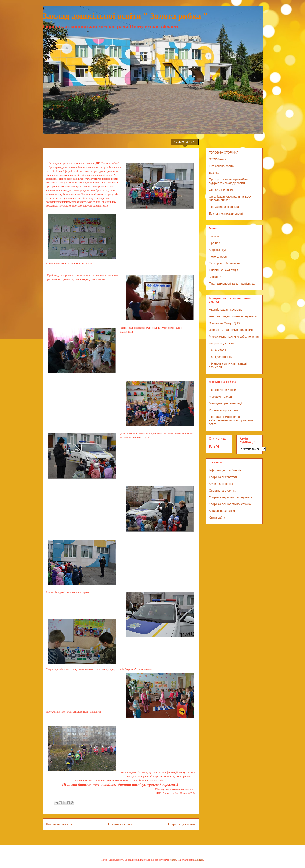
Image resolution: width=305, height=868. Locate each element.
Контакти (215, 277)
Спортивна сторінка (223, 491)
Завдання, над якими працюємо (231, 330)
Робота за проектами (224, 410)
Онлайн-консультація (224, 270)
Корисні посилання (222, 511)
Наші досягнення (221, 357)
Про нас (215, 243)
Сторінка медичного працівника (231, 497)
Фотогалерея (218, 257)
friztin (173, 860)
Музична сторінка (221, 484)
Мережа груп (218, 250)
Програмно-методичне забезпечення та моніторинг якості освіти (233, 420)
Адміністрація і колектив (226, 310)
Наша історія (218, 350)
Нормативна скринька (224, 207)
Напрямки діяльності (223, 343)
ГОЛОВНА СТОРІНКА (224, 152)
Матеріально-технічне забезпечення (234, 337)
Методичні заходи (221, 397)
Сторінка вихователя (223, 477)
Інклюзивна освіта (221, 166)
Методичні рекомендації (226, 403)
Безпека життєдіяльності (226, 214)
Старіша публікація (182, 824)
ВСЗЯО (214, 173)
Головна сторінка (120, 824)
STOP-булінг (218, 159)
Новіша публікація (59, 824)
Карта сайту (217, 517)
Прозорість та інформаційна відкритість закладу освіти (228, 181)
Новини (214, 236)
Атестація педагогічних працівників (233, 316)
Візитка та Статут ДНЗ (224, 323)
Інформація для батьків (225, 470)
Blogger (199, 860)
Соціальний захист (222, 190)
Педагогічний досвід (223, 390)
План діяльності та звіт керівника (232, 284)
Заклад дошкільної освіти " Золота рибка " (125, 16)
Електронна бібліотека (225, 263)
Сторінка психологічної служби (230, 504)
